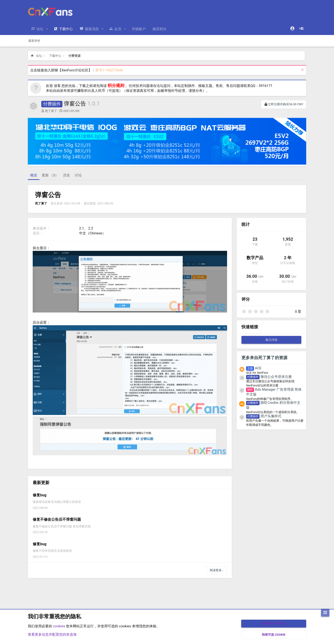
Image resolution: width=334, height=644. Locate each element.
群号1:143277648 (109, 70)
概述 (34, 175)
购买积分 (160, 29)
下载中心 (66, 29)
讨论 (78, 175)
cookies (59, 626)
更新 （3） (50, 175)
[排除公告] (302, 70)
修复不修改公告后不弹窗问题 (57, 519)
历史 (67, 175)
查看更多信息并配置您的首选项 (52, 634)
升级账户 (139, 29)
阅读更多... (217, 570)
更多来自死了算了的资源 (264, 358)
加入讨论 (271, 340)
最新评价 (34, 41)
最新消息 (92, 29)
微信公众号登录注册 (269, 377)
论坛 (40, 29)
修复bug (40, 495)
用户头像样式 (264, 416)
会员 (118, 29)
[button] (47, 29)
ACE (254, 368)
